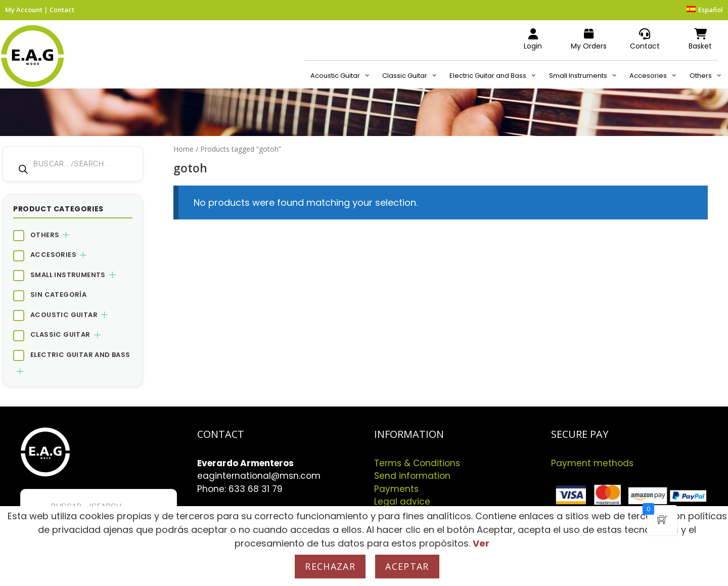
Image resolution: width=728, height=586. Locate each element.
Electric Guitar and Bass (496, 76)
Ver (481, 543)
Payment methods (592, 463)
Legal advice (402, 502)
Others (709, 76)
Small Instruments (586, 76)
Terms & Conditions (417, 463)
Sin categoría (58, 295)
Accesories (656, 76)
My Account (24, 10)
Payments (396, 489)
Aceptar (407, 566)
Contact (62, 10)
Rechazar (330, 566)
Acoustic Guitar (343, 76)
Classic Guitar (413, 76)
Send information (412, 476)
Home (184, 149)
